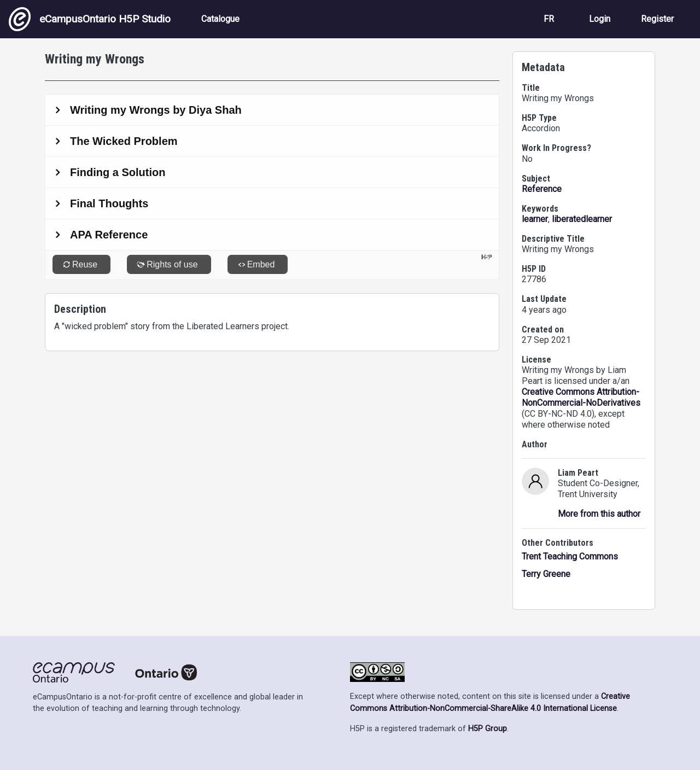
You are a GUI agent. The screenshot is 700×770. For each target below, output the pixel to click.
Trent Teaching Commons (570, 556)
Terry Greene (546, 574)
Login (600, 19)
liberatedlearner (582, 219)
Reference (542, 189)
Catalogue (220, 19)
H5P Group (488, 729)
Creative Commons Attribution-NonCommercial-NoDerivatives (581, 397)
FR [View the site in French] (549, 19)
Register (657, 19)
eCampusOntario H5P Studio (90, 19)
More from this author (599, 514)
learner (535, 219)
